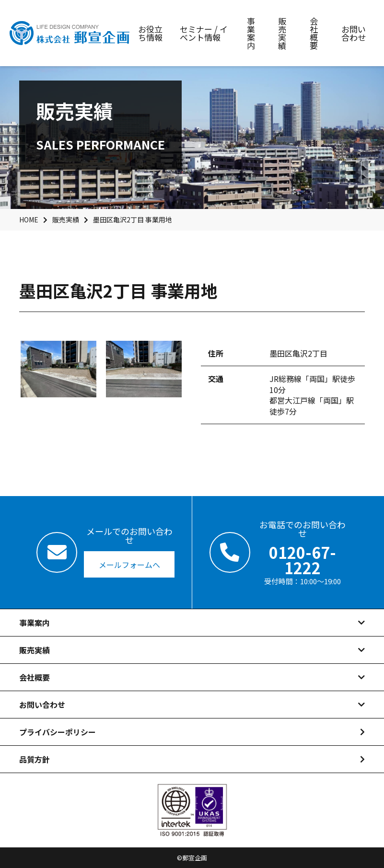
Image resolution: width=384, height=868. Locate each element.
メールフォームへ (129, 565)
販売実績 (35, 650)
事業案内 (35, 623)
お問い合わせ (42, 705)
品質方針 (35, 759)
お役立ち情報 (150, 33)
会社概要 (35, 677)
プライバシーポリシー (58, 732)
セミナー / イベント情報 (204, 33)
